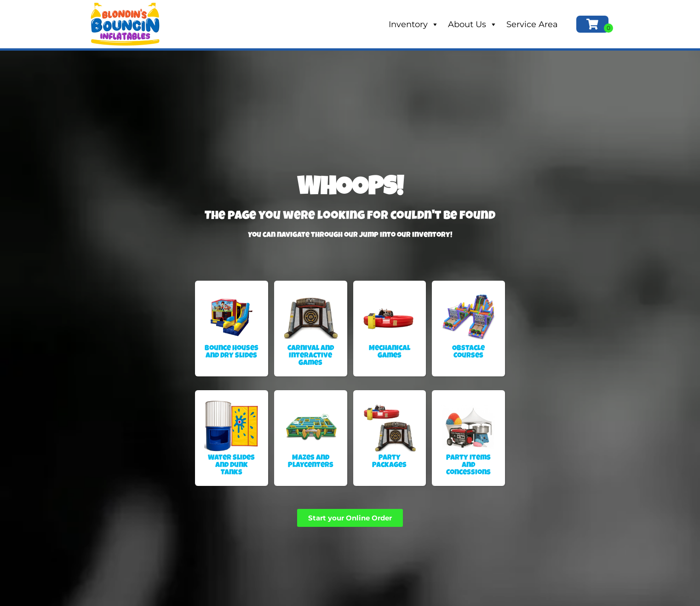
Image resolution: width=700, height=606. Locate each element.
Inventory (414, 24)
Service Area (532, 24)
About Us (473, 24)
